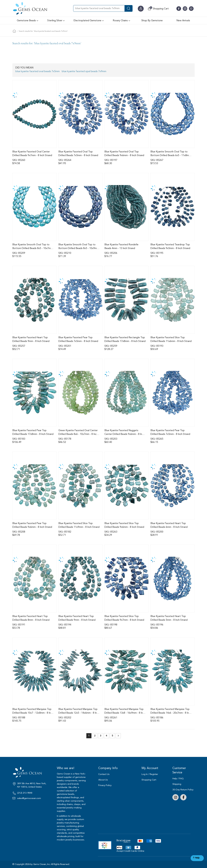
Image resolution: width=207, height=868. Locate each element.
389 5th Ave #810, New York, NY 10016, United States (32, 785)
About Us (103, 780)
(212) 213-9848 (25, 793)
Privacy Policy (105, 785)
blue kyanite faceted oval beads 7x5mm (38, 71)
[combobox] (103, 8)
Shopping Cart (149, 780)
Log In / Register (150, 774)
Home (14, 31)
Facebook (183, 797)
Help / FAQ (178, 779)
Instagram (175, 797)
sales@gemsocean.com (29, 798)
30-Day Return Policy (183, 790)
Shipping (177, 784)
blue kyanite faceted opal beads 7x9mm (84, 71)
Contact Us (104, 774)
